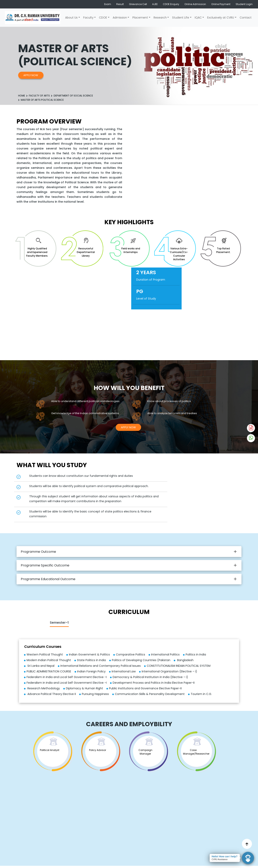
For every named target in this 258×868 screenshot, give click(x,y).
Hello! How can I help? (225, 857)
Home (22, 96)
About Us (71, 18)
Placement (140, 18)
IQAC (198, 18)
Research (160, 18)
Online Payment (221, 4)
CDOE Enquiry (171, 4)
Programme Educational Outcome (48, 579)
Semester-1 (59, 623)
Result (120, 4)
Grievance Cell (138, 4)
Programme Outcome (38, 552)
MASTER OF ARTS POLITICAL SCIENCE (42, 100)
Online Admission (195, 4)
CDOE (103, 18)
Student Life (181, 18)
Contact (246, 18)
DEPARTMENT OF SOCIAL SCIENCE (73, 96)
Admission (120, 18)
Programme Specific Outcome (45, 565)
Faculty (88, 18)
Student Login (244, 4)
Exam (108, 4)
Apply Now (31, 75)
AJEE (155, 4)
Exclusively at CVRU (221, 18)
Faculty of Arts (39, 96)
